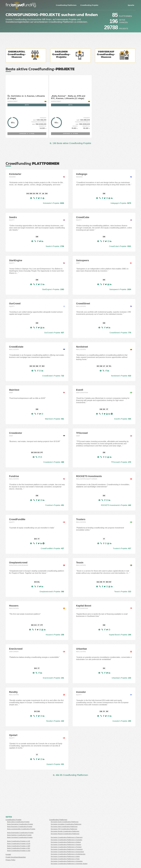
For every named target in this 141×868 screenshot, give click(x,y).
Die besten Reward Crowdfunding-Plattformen (65, 834)
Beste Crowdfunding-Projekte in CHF (19, 841)
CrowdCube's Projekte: (120, 246)
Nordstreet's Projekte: (121, 376)
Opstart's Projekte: (55, 764)
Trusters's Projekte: (122, 548)
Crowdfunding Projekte (89, 5)
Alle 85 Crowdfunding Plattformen (70, 775)
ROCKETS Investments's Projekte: (116, 505)
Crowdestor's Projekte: (54, 462)
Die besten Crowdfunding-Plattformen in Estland (66, 842)
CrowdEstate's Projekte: (53, 376)
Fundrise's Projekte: (55, 505)
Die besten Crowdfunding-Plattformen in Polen (65, 859)
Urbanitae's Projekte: (121, 678)
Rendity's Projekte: (55, 721)
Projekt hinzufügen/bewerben (16, 857)
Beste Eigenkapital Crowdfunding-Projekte (20, 833)
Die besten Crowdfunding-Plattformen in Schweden (67, 861)
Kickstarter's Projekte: (54, 203)
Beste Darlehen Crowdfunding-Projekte (19, 835)
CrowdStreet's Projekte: (120, 333)
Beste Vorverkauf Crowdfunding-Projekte (20, 837)
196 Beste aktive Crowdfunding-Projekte (70, 143)
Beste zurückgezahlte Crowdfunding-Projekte (21, 829)
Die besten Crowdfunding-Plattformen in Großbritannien (68, 854)
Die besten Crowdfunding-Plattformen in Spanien (66, 845)
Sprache (131, 5)
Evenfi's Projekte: (123, 419)
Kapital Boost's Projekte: (120, 635)
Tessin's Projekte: (123, 592)
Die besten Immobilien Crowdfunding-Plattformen (66, 824)
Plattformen (125, 16)
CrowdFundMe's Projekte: (52, 548)
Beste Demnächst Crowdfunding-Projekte (20, 824)
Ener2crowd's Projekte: (53, 678)
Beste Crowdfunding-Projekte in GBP (19, 846)
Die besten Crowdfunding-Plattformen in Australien (66, 840)
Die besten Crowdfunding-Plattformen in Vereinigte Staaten (69, 864)
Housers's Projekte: (55, 635)
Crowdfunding (32, 163)
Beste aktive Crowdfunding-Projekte (18, 822)
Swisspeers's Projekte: (120, 289)
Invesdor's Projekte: (122, 721)
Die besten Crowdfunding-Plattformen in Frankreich (67, 849)
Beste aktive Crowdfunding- (40, 69)
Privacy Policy (10, 860)
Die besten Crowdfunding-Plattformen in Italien (65, 856)
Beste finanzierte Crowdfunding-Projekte (20, 827)
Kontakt (8, 854)
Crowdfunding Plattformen (66, 5)
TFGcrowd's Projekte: (121, 462)
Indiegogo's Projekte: (121, 203)
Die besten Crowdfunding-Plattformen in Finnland (66, 847)
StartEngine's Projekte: (53, 289)
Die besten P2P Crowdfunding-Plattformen (64, 829)
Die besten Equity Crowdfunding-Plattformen (65, 822)
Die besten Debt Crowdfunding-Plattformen (64, 827)
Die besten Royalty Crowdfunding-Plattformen (65, 831)
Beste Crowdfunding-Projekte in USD (19, 851)
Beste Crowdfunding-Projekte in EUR (19, 844)
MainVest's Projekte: (54, 419)
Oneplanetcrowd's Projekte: (52, 592)
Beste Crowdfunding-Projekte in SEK (19, 848)
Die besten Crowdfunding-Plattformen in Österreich (67, 837)
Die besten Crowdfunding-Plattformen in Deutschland (67, 852)
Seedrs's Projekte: (55, 246)
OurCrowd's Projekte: (54, 333)
